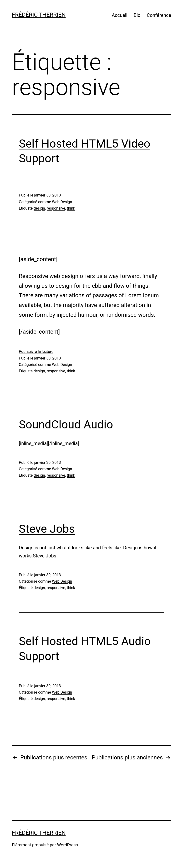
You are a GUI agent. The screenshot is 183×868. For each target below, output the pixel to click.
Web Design (62, 202)
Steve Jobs (47, 529)
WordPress (67, 845)
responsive (56, 208)
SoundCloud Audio (66, 424)
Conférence (159, 15)
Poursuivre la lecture (36, 352)
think (71, 208)
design (39, 208)
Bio (137, 15)
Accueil (119, 15)
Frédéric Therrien (39, 15)
